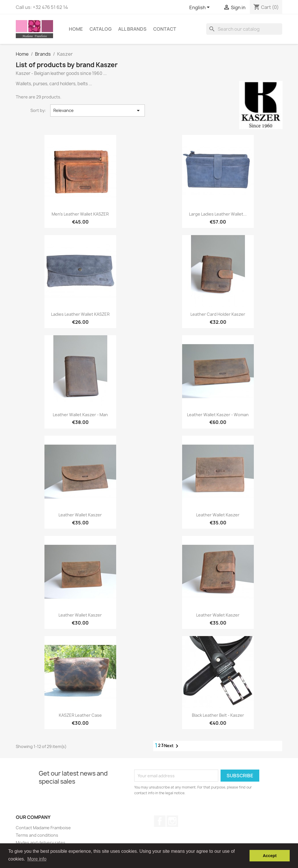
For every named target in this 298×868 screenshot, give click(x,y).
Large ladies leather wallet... (218, 214)
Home (76, 29)
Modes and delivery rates (41, 843)
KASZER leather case (80, 715)
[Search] (244, 29)
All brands (132, 29)
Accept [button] (270, 856)
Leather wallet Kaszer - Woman (218, 415)
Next (172, 746)
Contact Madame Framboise (43, 828)
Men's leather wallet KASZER (80, 214)
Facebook (160, 821)
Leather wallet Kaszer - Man (80, 415)
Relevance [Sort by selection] (98, 111)
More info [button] (37, 859)
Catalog (101, 29)
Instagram (172, 821)
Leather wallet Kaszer (80, 515)
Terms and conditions (37, 835)
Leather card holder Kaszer (218, 314)
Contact (165, 29)
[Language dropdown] (200, 8)
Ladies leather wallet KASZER (80, 314)
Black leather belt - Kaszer (218, 715)
